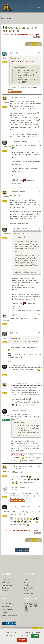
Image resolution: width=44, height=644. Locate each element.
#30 (39, 410)
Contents (6, 588)
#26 (39, 315)
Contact (5, 612)
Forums (6, 35)
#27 (39, 333)
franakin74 (6, 389)
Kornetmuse (7, 147)
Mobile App (28, 594)
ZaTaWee (6, 493)
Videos (27, 582)
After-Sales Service (10, 615)
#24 (39, 191)
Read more (24, 636)
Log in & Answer (22, 550)
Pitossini (6, 511)
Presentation (7, 579)
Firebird (12, 58)
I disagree (22, 640)
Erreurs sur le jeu (32, 35)
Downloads (28, 588)
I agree (35, 636)
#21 (39, 53)
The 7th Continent (17, 35)
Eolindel (6, 320)
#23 (39, 141)
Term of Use (7, 607)
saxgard (5, 371)
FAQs (26, 579)
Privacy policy (8, 610)
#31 (39, 466)
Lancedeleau (17, 67)
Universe (5, 582)
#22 (39, 97)
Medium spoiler (15, 92)
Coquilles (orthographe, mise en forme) (20, 29)
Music (26, 585)
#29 (39, 384)
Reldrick (6, 103)
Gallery (5, 591)
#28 (39, 366)
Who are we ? (7, 604)
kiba (4, 338)
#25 (39, 229)
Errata (26, 591)
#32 (39, 488)
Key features (7, 585)
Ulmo (4, 58)
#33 (39, 506)
